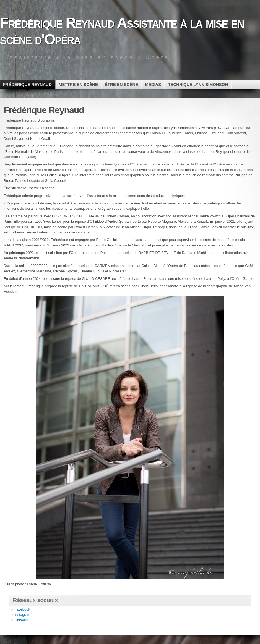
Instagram (22, 615)
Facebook (22, 609)
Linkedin (21, 620)
